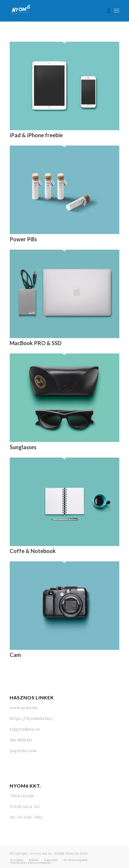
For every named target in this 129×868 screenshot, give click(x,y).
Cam (15, 655)
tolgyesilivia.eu (25, 729)
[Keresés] (106, 11)
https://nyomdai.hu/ (31, 718)
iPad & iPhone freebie (36, 135)
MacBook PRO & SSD (36, 343)
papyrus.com (23, 750)
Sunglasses (23, 447)
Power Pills (23, 239)
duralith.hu (21, 740)
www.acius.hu (24, 707)
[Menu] (116, 11)
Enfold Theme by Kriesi (71, 853)
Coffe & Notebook (33, 551)
